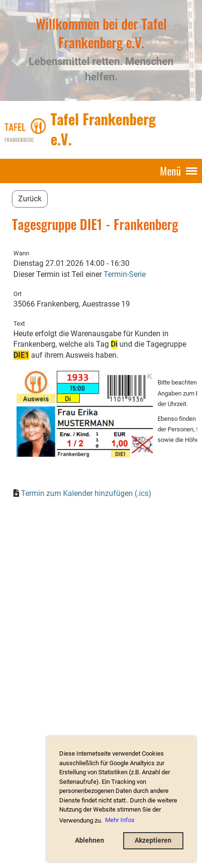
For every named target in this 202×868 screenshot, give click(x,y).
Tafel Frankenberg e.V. (103, 129)
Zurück (30, 199)
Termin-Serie (125, 274)
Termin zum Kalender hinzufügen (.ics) (86, 493)
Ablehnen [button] (90, 841)
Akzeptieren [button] (153, 841)
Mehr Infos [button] (120, 820)
